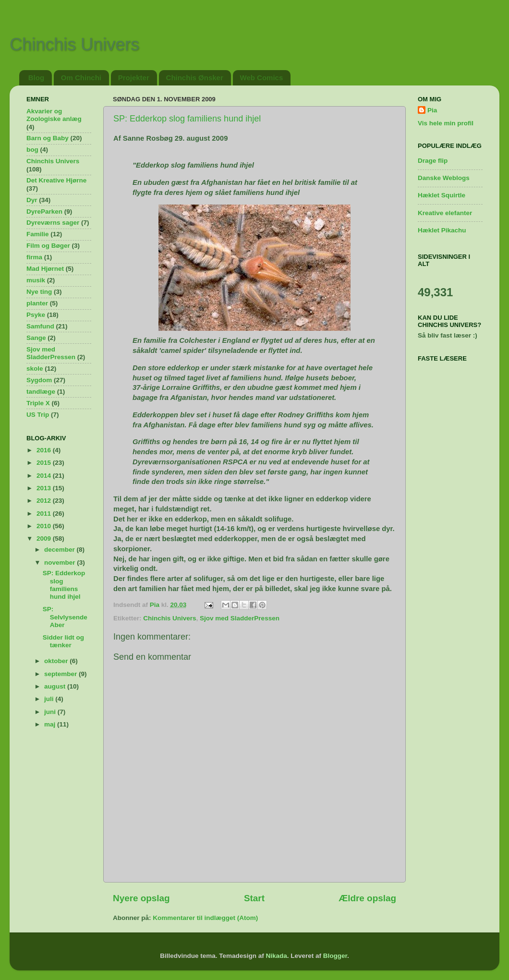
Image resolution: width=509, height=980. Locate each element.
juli (50, 699)
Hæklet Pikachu (442, 230)
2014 (45, 476)
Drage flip (433, 161)
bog (32, 150)
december (61, 550)
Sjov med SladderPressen (240, 618)
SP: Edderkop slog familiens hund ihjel (187, 119)
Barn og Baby (48, 138)
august (56, 686)
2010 (45, 526)
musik (36, 280)
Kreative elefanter (445, 213)
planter (37, 303)
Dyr (32, 200)
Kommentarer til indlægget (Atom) (205, 918)
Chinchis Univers (74, 44)
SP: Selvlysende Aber (65, 617)
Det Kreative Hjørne (56, 180)
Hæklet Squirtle (442, 195)
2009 (45, 538)
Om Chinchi (81, 78)
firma (34, 257)
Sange (36, 338)
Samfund (40, 326)
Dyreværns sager (53, 223)
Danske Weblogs (444, 178)
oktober (57, 661)
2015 (45, 463)
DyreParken (44, 212)
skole (35, 369)
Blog (36, 78)
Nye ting (39, 292)
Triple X (38, 403)
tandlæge (41, 392)
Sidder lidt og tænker (63, 641)
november (61, 563)
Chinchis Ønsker (195, 78)
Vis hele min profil (446, 123)
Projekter (134, 78)
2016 (45, 450)
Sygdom (39, 380)
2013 (45, 488)
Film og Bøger (48, 246)
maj (51, 724)
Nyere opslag (141, 898)
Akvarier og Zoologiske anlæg (54, 115)
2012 (45, 501)
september (61, 674)
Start (254, 898)
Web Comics (262, 78)
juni (51, 712)
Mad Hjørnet (45, 269)
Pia (432, 110)
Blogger (335, 956)
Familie (38, 234)
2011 (45, 514)
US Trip (38, 415)
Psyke (36, 315)
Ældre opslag (367, 898)
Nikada (276, 956)
